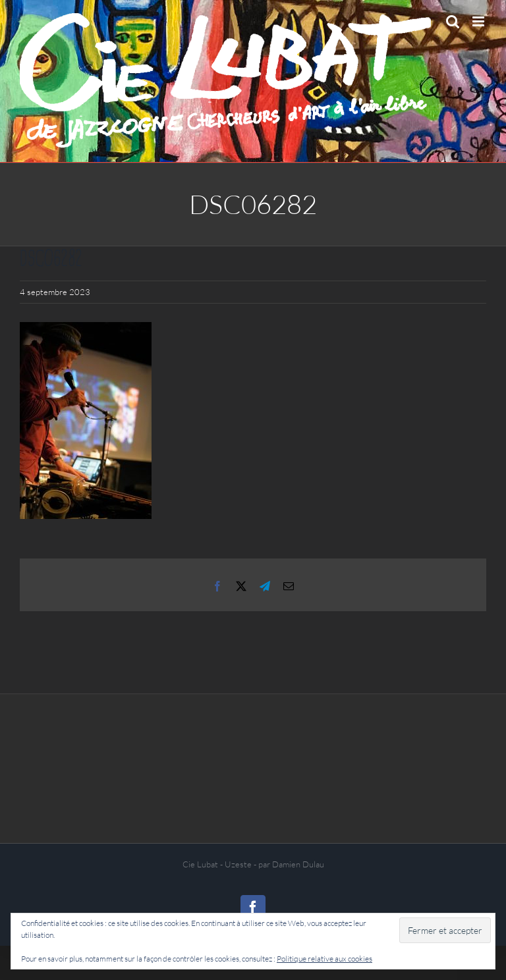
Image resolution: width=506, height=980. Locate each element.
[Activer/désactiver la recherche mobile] (453, 21)
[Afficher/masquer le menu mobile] (479, 21)
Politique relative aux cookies (324, 959)
